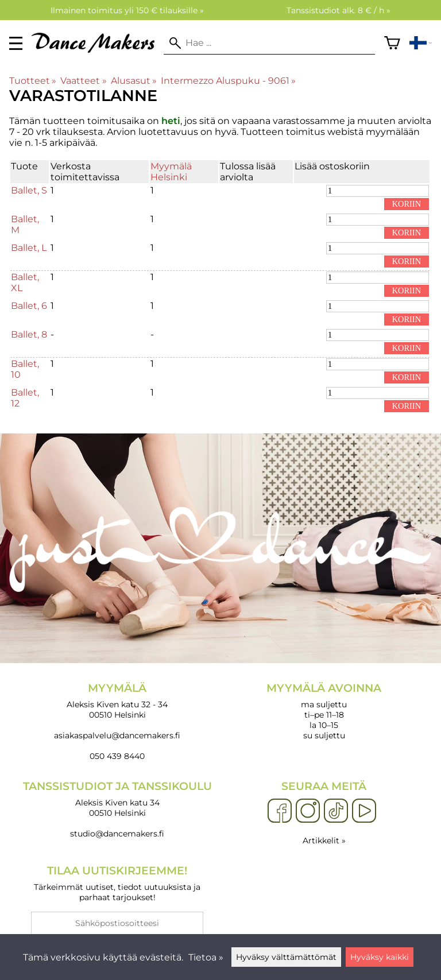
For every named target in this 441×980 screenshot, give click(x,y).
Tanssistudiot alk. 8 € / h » (339, 10)
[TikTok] (336, 811)
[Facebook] (280, 811)
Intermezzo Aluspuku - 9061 (228, 81)
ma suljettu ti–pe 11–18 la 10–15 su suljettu (324, 711)
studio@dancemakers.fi (117, 834)
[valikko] (16, 43)
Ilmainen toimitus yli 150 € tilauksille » (127, 10)
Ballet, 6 (29, 306)
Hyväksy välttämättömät (286, 957)
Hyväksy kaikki (380, 957)
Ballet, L (29, 248)
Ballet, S (29, 190)
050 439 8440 (117, 756)
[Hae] (269, 43)
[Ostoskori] (392, 43)
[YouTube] (364, 811)
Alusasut (134, 81)
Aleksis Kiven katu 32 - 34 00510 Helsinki (117, 701)
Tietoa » (206, 957)
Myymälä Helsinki (171, 172)
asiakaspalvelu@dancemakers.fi (117, 735)
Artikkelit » (324, 840)
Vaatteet (83, 81)
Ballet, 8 (29, 334)
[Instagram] (308, 811)
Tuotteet (33, 81)
